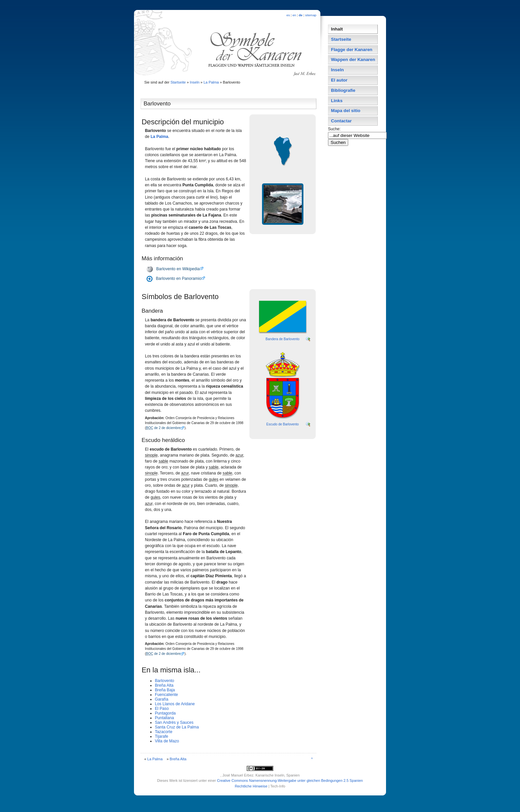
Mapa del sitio (346, 111)
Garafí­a (162, 699)
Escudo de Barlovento (283, 424)
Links (337, 101)
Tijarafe (162, 736)
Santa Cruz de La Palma (177, 727)
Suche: (335, 129)
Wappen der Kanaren (353, 60)
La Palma (211, 82)
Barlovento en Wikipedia (178, 269)
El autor (339, 80)
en (294, 15)
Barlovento (164, 681)
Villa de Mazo (167, 741)
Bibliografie (343, 90)
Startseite (178, 82)
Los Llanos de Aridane (175, 704)
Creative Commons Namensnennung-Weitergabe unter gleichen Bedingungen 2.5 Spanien (290, 781)
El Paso (162, 709)
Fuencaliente (166, 695)
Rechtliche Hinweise (251, 786)
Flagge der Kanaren (352, 50)
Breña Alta (164, 685)
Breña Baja (165, 690)
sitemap (311, 15)
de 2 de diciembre (163, 428)
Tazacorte (164, 732)
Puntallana (164, 718)
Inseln (195, 82)
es (288, 15)
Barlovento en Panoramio (179, 279)
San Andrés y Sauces (174, 722)
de (301, 15)
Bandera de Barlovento (283, 339)
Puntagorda (165, 713)
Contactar (341, 121)
